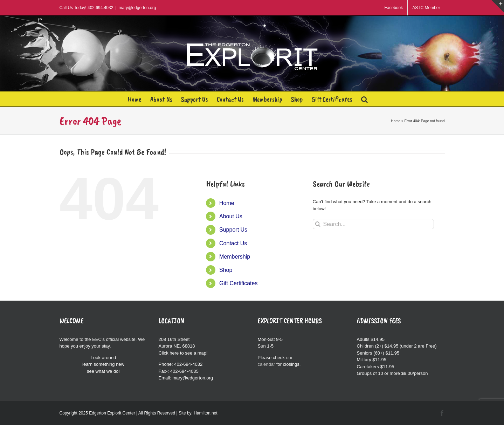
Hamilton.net (205, 413)
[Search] (318, 224)
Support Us (233, 230)
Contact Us (233, 243)
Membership (235, 257)
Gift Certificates (238, 283)
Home (396, 121)
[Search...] (374, 224)
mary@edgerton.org (137, 8)
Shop (226, 270)
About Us (231, 216)
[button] (364, 99)
